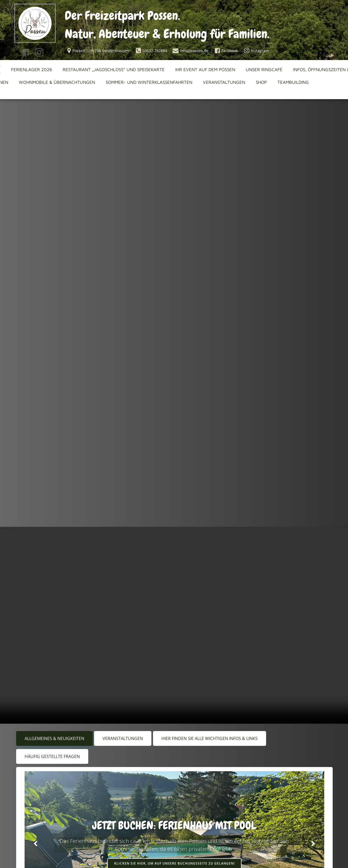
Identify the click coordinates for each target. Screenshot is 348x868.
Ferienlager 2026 (32, 71)
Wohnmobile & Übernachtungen (58, 84)
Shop (262, 84)
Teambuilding (294, 84)
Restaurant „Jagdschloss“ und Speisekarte (114, 71)
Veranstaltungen (225, 84)
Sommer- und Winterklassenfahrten (150, 84)
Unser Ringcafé (265, 71)
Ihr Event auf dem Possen (206, 71)
